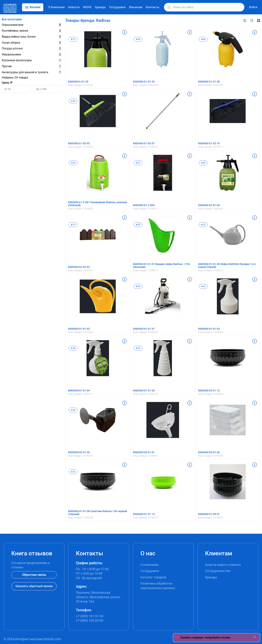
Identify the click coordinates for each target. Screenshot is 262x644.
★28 (73, 410)
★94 (138, 39)
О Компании (56, 7)
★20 (73, 472)
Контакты (152, 7)
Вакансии (136, 7)
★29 (73, 101)
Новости (74, 7)
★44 (73, 348)
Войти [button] (253, 7)
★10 (73, 225)
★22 (203, 225)
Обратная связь (34, 575)
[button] (169, 7)
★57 (138, 163)
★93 (138, 286)
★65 (73, 163)
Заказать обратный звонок (34, 586)
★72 (73, 39)
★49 (203, 163)
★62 (203, 286)
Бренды (100, 7)
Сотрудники (117, 7)
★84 (203, 39)
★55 (138, 348)
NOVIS (87, 7)
